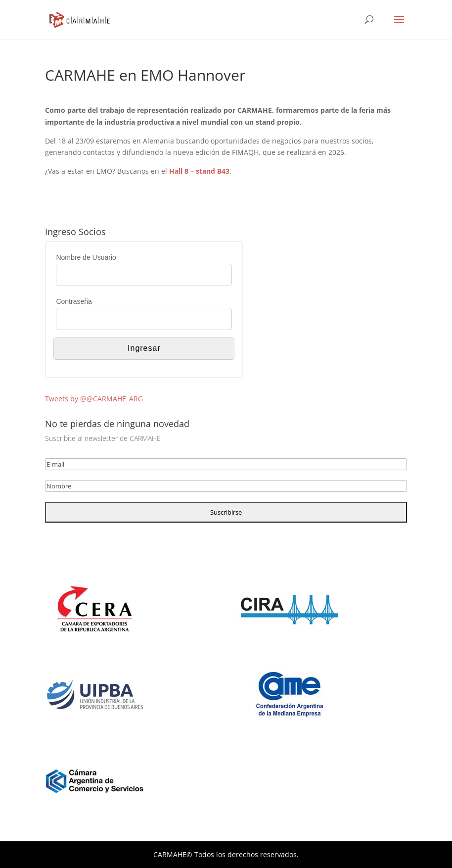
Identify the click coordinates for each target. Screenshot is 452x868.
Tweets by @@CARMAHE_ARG (94, 399)
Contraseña (74, 301)
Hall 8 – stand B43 (199, 171)
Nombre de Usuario (86, 257)
